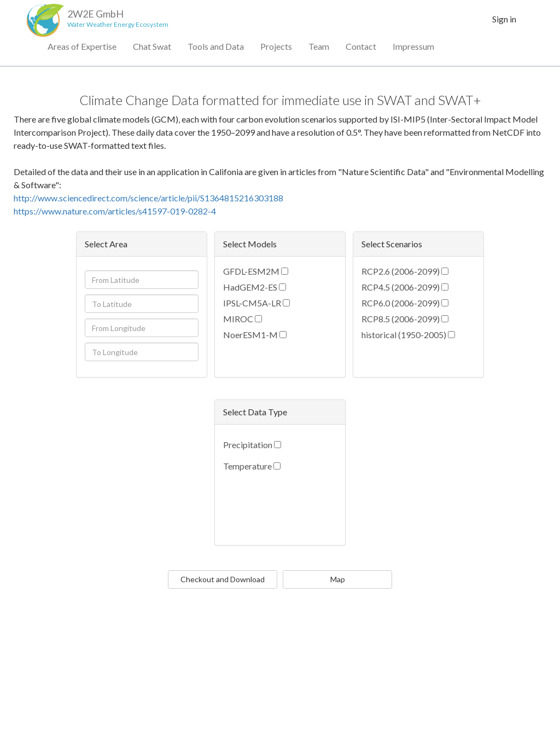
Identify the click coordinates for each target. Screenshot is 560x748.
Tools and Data (216, 49)
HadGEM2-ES (250, 287)
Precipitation (248, 445)
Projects (276, 49)
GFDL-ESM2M (251, 271)
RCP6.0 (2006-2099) (401, 303)
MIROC (238, 319)
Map (338, 579)
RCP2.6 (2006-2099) (401, 271)
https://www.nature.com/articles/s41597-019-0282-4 (115, 211)
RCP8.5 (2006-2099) (401, 319)
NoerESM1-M (250, 335)
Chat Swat (152, 49)
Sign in (504, 22)
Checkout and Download (223, 579)
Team (319, 49)
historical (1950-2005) (404, 335)
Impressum (413, 49)
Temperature (247, 466)
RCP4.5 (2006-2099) (401, 287)
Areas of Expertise (82, 49)
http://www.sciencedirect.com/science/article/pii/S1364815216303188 (148, 198)
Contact (361, 49)
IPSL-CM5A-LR (252, 303)
